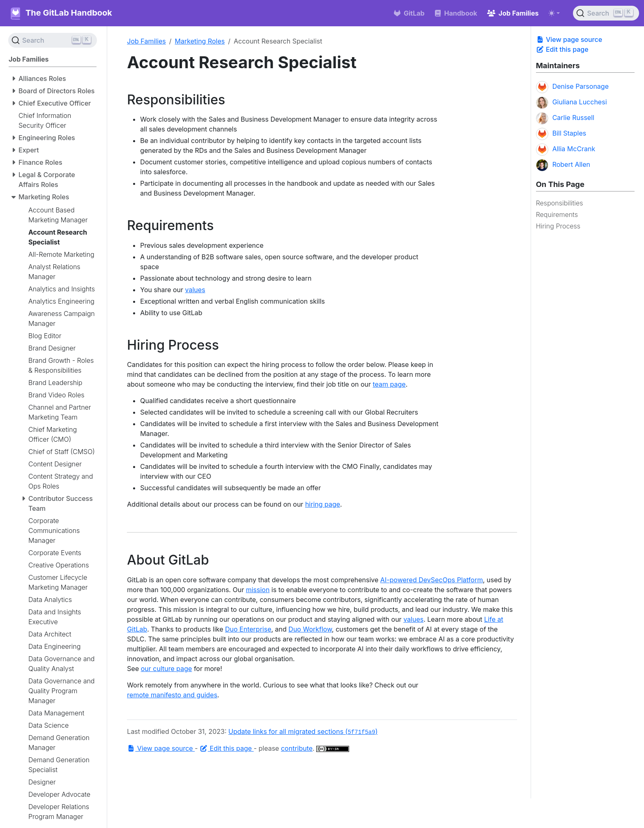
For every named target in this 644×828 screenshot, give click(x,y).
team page (389, 384)
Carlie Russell (565, 118)
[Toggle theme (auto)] (554, 13)
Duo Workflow (310, 629)
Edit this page (562, 49)
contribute (297, 748)
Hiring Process (558, 226)
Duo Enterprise (248, 629)
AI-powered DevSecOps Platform (432, 580)
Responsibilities (560, 203)
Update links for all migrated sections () (303, 731)
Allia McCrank (566, 150)
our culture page (167, 669)
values (195, 290)
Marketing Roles (200, 41)
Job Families (146, 41)
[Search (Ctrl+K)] (606, 13)
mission (258, 590)
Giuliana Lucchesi (572, 103)
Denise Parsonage (572, 87)
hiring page (323, 504)
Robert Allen (563, 165)
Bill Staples (561, 134)
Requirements (557, 214)
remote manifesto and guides (172, 695)
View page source (569, 39)
